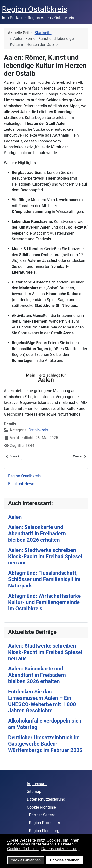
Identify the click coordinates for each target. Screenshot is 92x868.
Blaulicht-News (21, 484)
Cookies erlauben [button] (65, 860)
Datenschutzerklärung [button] (60, 849)
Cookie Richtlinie (41, 807)
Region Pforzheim (45, 823)
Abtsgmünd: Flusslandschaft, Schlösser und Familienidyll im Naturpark (44, 579)
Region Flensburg (44, 831)
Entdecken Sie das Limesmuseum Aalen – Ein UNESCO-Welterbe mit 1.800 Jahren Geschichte (42, 701)
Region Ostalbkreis (24, 476)
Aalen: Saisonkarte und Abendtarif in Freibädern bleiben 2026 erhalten (37, 534)
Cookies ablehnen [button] (26, 860)
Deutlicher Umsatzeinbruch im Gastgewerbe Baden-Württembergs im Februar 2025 (45, 744)
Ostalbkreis (38, 430)
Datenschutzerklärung (46, 799)
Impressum (37, 784)
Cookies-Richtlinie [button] (23, 849)
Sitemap (34, 792)
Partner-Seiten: (42, 815)
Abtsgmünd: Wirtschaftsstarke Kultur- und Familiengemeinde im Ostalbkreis (44, 602)
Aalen (15, 517)
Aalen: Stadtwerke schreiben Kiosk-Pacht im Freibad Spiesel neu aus (45, 557)
